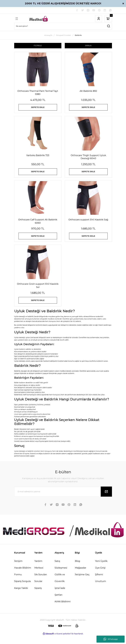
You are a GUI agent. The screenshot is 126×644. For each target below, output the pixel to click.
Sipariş (38, 596)
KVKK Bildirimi (63, 610)
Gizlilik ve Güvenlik (60, 586)
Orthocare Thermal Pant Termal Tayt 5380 (38, 93)
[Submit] (106, 500)
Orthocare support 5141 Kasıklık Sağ (88, 224)
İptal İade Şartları (60, 600)
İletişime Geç (82, 583)
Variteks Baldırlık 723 (38, 158)
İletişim (18, 569)
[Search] (63, 26)
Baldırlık (78, 36)
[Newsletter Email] (63, 500)
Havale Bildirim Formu (23, 579)
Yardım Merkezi (39, 573)
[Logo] (39, 19)
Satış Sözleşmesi (61, 573)
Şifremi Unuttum (101, 586)
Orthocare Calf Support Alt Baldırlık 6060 (38, 226)
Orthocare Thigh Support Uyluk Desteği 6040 (88, 159)
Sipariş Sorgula (22, 590)
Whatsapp (111, 639)
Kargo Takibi (21, 596)
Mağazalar (80, 576)
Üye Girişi (100, 576)
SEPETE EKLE (38, 108)
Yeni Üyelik (101, 569)
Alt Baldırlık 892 (88, 91)
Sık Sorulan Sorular (41, 586)
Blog (77, 569)
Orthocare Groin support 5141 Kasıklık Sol (38, 292)
